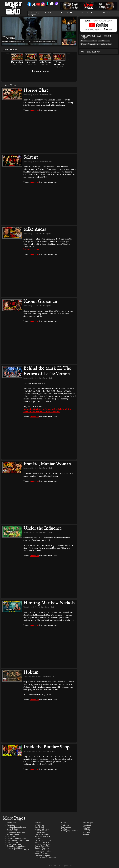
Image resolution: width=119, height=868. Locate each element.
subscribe (34, 110)
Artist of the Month (42, 837)
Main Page (35, 13)
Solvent (31, 62)
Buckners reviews (42, 854)
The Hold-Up (13, 842)
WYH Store (88, 829)
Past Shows (50, 13)
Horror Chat (17, 62)
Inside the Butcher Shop (47, 747)
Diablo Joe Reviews (89, 13)
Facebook (87, 825)
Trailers (38, 839)
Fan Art (64, 829)
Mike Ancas (45, 62)
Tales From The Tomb (16, 833)
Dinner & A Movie (42, 835)
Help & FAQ (39, 827)
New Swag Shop (105, 44)
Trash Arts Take (14, 831)
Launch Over (13, 829)
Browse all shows (41, 71)
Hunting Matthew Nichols (49, 603)
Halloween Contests (43, 840)
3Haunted (11, 837)
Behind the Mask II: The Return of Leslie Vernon (47, 371)
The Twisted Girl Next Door (18, 840)
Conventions (66, 827)
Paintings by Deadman (70, 831)
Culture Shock (13, 835)
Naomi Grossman (59, 63)
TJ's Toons (65, 825)
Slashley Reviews (42, 848)
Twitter (87, 833)
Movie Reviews (41, 831)
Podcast (94, 41)
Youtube (87, 827)
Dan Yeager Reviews (43, 852)
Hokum (31, 672)
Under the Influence (43, 528)
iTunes (84, 44)
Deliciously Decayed (43, 850)
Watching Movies (42, 842)
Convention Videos (15, 848)
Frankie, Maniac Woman (47, 464)
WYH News (39, 825)
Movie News (40, 833)
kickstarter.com (31, 249)
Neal (50, 95)
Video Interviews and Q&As (19, 850)
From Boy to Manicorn (16, 846)
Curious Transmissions (17, 827)
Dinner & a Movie (68, 13)
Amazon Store (93, 44)
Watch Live (85, 41)
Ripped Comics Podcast (17, 839)
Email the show (104, 41)
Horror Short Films (43, 846)
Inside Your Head (14, 844)
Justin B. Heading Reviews (45, 858)
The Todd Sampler (42, 856)
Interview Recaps (42, 829)
